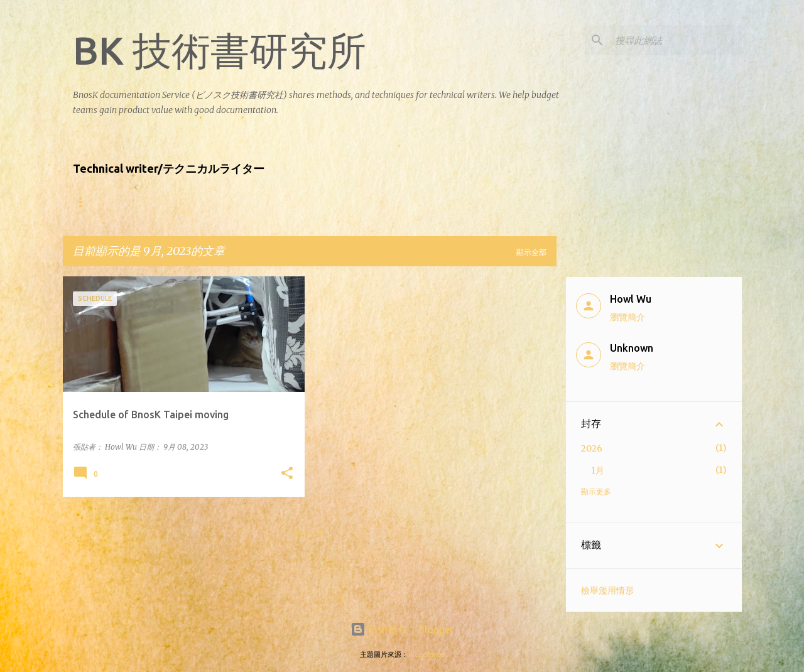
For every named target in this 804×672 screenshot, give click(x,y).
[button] (287, 474)
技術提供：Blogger (402, 629)
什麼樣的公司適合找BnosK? (232, 202)
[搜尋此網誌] (676, 40)
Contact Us (445, 202)
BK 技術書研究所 (220, 50)
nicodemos (426, 654)
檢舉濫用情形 (607, 590)
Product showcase (350, 202)
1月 (598, 470)
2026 (592, 448)
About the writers (114, 202)
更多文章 (310, 533)
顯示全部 (531, 252)
